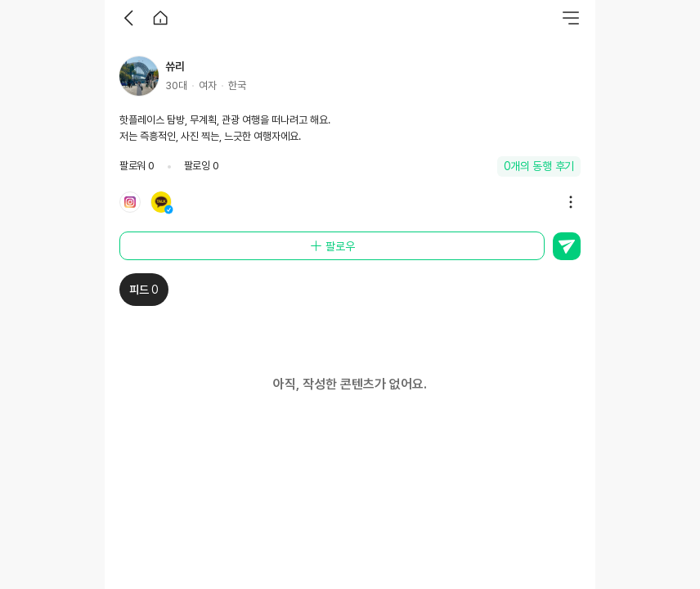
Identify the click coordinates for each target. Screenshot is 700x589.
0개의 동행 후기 (539, 166)
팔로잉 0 (202, 166)
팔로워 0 (137, 166)
